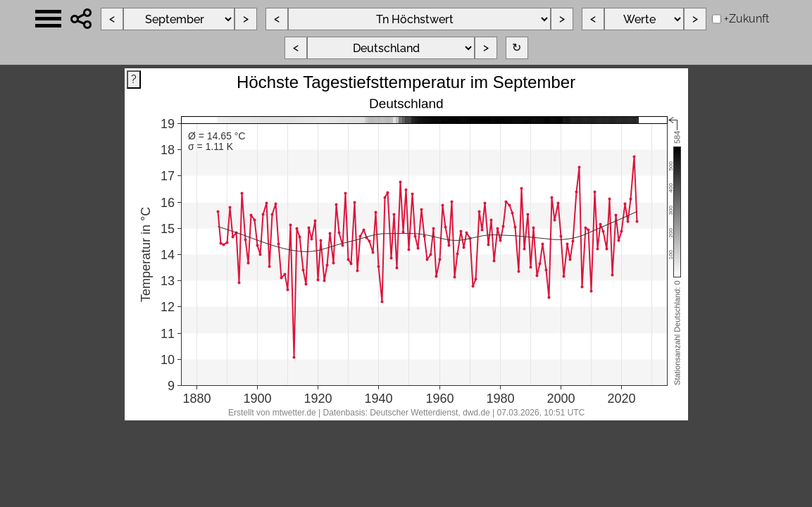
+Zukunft (747, 19)
